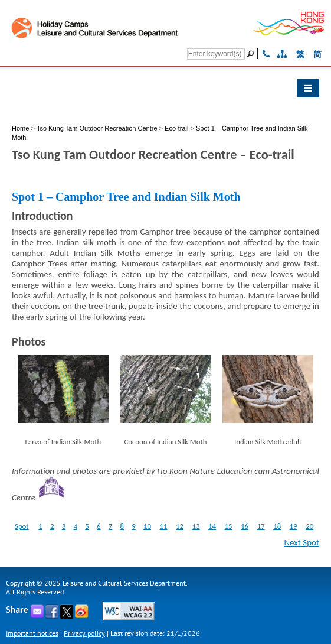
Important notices (32, 633)
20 (309, 526)
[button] (165, 91)
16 (245, 526)
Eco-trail (176, 128)
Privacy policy (84, 633)
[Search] (216, 54)
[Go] (252, 54)
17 (261, 526)
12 (180, 526)
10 (147, 526)
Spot (22, 526)
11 (164, 526)
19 (294, 526)
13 (196, 526)
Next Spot (301, 542)
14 (212, 526)
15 (229, 526)
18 (277, 526)
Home (20, 128)
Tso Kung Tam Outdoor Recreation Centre (98, 128)
